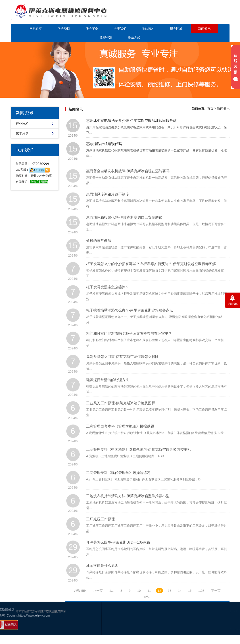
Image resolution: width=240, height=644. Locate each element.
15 (190, 591)
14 (180, 591)
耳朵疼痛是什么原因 (102, 573)
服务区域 (176, 29)
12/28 (147, 597)
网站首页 (36, 29)
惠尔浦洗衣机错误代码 (104, 144)
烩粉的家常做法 (99, 248)
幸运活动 (207, 628)
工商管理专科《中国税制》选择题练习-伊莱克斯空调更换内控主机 (139, 457)
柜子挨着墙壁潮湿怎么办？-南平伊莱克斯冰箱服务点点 (130, 318)
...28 (201, 591)
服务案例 (92, 29)
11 (149, 591)
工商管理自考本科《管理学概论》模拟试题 (120, 434)
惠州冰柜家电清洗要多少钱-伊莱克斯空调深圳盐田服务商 (131, 121)
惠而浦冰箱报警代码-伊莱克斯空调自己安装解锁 (124, 225)
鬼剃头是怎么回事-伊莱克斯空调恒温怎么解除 (122, 364)
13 (170, 591)
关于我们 (120, 29)
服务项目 (64, 29)
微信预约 (148, 29)
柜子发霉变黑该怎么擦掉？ (108, 294)
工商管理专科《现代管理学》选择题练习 (118, 480)
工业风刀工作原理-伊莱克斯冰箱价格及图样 (121, 410)
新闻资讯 (204, 29)
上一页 (98, 591)
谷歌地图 (220, 628)
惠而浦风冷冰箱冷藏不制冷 (108, 202)
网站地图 (234, 628)
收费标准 (106, 37)
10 (139, 591)
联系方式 (134, 37)
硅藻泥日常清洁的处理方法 (108, 387)
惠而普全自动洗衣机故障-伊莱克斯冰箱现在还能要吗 (128, 178)
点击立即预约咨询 (204, 15)
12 (159, 591)
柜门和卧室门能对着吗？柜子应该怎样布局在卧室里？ (129, 341)
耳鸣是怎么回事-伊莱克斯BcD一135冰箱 (118, 550)
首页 (210, 108)
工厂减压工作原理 (100, 527)
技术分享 (22, 133)
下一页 (216, 591)
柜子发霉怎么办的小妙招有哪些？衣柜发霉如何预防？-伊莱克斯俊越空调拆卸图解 (151, 271)
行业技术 (22, 124)
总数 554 (80, 591)
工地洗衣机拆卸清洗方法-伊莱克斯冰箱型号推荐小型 (128, 503)
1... (112, 591)
